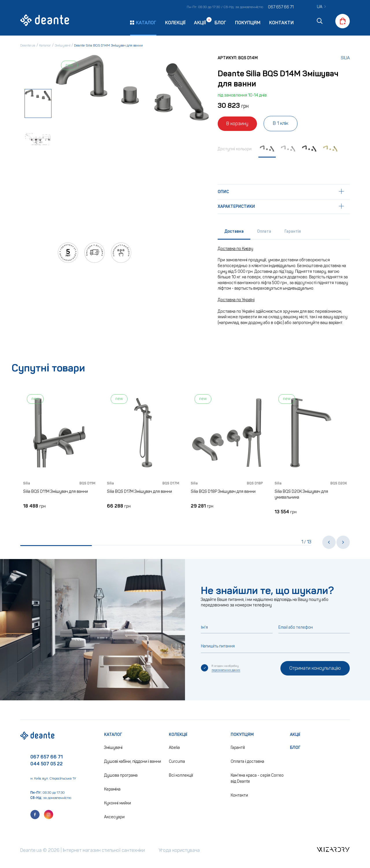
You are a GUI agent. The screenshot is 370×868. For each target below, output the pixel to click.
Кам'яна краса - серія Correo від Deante (257, 778)
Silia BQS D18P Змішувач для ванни (223, 492)
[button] (329, 542)
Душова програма (121, 775)
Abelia (174, 748)
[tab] (234, 233)
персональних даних (226, 670)
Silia (345, 58)
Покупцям (248, 23)
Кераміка (112, 789)
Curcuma (177, 761)
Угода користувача (179, 850)
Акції (200, 22)
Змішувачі (113, 748)
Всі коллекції (181, 775)
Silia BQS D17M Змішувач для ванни (139, 492)
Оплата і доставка (247, 761)
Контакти (281, 23)
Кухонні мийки (118, 803)
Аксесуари (114, 817)
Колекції (175, 23)
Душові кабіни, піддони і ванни (133, 761)
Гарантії (238, 748)
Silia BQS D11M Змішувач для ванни (55, 492)
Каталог (113, 735)
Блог (220, 23)
